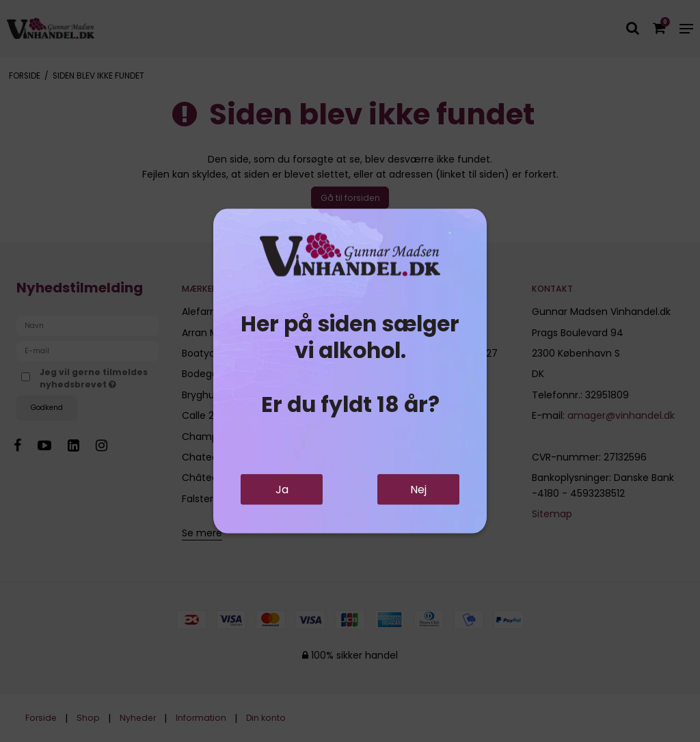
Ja (282, 490)
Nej (418, 490)
